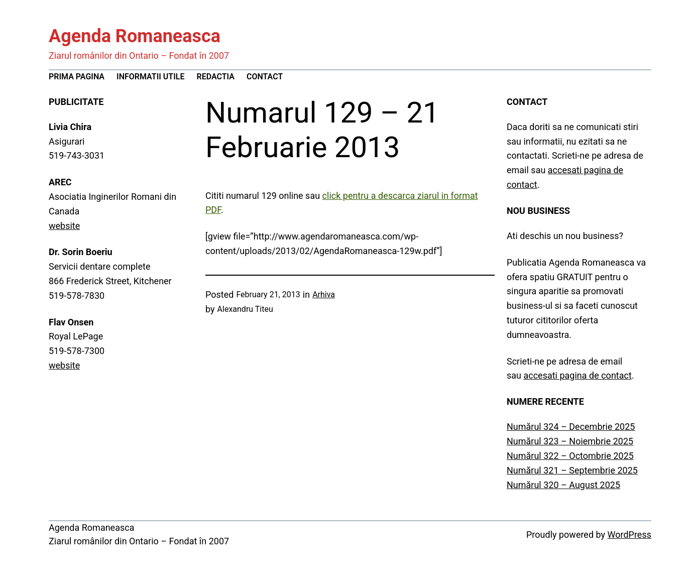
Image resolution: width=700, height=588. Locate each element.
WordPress (629, 535)
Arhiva (324, 295)
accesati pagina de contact (577, 375)
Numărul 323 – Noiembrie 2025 (570, 441)
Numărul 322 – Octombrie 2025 (570, 456)
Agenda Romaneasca (135, 36)
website (64, 226)
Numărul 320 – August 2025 (563, 485)
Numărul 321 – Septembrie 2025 (572, 470)
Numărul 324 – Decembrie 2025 (571, 427)
